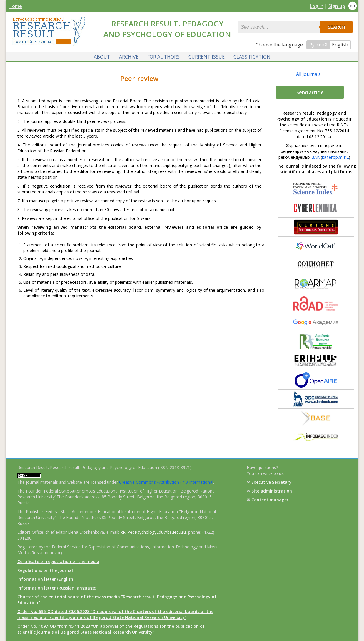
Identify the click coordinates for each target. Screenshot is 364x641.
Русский (318, 45)
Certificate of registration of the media (58, 561)
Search (336, 27)
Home (15, 6)
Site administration (272, 491)
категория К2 (335, 157)
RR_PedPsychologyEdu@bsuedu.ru (153, 532)
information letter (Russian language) (57, 588)
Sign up (337, 6)
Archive (129, 57)
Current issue (207, 57)
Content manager (270, 500)
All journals (308, 74)
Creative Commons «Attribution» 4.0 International (166, 482)
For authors (163, 57)
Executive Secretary (272, 482)
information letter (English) (46, 579)
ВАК (315, 157)
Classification (252, 57)
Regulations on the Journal (45, 570)
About (102, 57)
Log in (317, 6)
